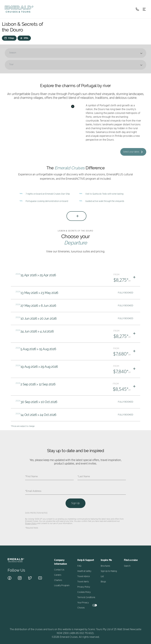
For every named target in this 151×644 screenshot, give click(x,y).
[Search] (73, 106)
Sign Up (75, 503)
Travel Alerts (83, 582)
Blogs (103, 582)
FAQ (79, 566)
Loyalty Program (62, 586)
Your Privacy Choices (87, 605)
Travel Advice (83, 576)
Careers (58, 575)
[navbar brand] (19, 9)
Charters (58, 580)
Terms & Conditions (86, 597)
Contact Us (59, 570)
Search (127, 566)
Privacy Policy (31, 523)
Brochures (105, 566)
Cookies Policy (84, 592)
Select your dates (131, 152)
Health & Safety (84, 571)
